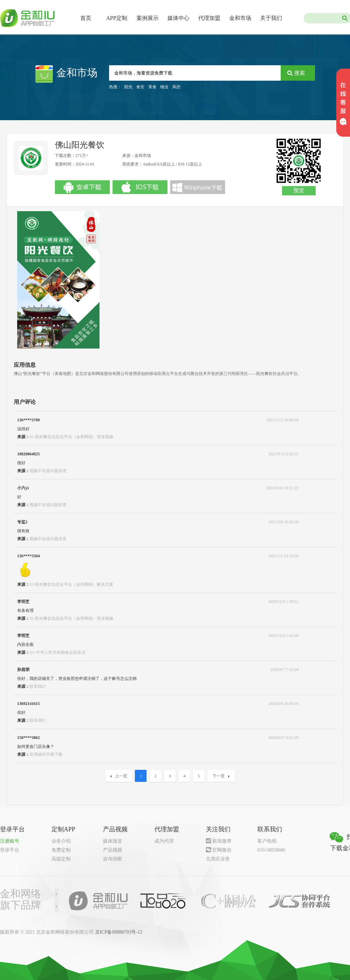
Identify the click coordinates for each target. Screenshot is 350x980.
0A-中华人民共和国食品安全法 (57, 652)
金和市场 (240, 18)
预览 (299, 190)
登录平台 (10, 850)
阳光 (128, 87)
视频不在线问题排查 (48, 471)
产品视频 (113, 850)
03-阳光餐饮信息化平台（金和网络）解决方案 (71, 584)
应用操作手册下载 (46, 754)
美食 (152, 87)
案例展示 (148, 18)
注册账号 (10, 841)
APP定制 (116, 18)
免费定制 (61, 850)
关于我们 (271, 18)
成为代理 (164, 841)
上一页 (119, 776)
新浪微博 (222, 841)
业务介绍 (61, 841)
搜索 (300, 73)
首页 (86, 18)
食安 (140, 87)
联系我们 (38, 686)
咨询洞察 (113, 859)
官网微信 (222, 850)
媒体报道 (113, 841)
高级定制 (61, 859)
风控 (176, 87)
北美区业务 (218, 859)
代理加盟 (209, 18)
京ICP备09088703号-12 (119, 932)
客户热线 (267, 841)
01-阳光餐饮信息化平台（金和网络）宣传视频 (71, 437)
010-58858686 (271, 850)
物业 (164, 87)
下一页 (221, 776)
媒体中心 (178, 18)
